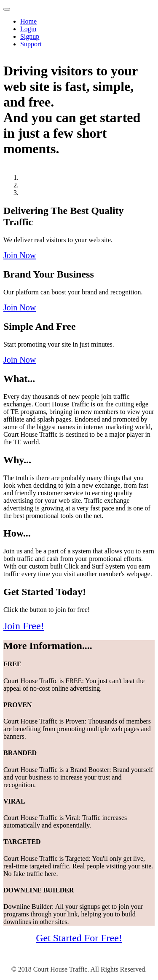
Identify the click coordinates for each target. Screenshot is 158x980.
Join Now (20, 255)
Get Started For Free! (79, 938)
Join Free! (24, 626)
